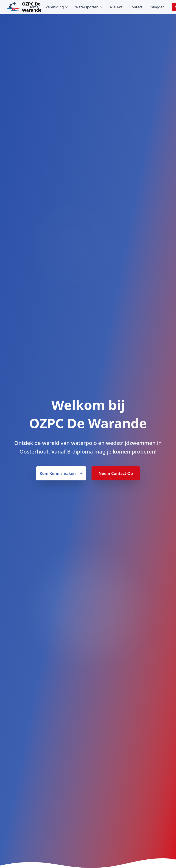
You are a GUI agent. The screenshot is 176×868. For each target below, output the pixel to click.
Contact (136, 7)
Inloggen (157, 7)
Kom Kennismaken (61, 473)
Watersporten (89, 7)
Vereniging (57, 7)
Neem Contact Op (116, 473)
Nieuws (116, 7)
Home (33, 7)
